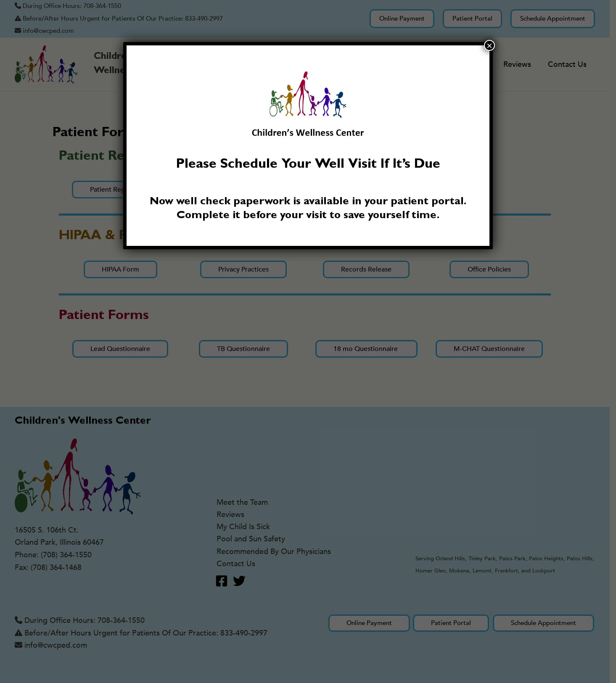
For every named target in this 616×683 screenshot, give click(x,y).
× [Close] (489, 45)
